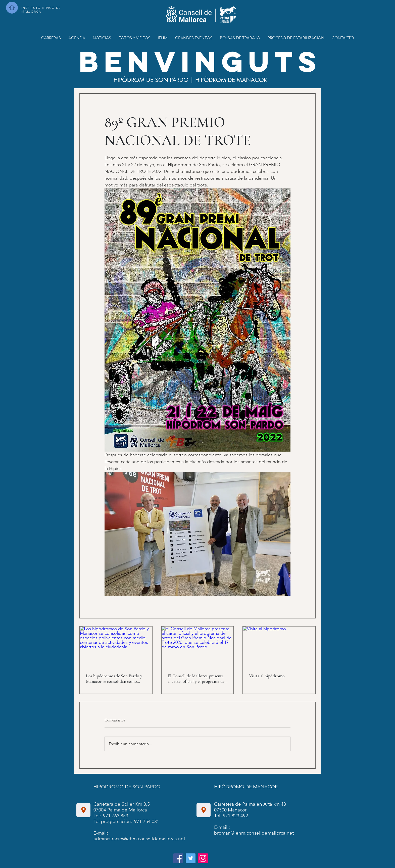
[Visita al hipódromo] (279, 647)
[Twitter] (191, 858)
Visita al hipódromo (267, 676)
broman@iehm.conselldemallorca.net (254, 833)
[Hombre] (12, 8)
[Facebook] (178, 858)
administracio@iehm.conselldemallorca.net (139, 839)
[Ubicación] (83, 810)
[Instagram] (203, 858)
